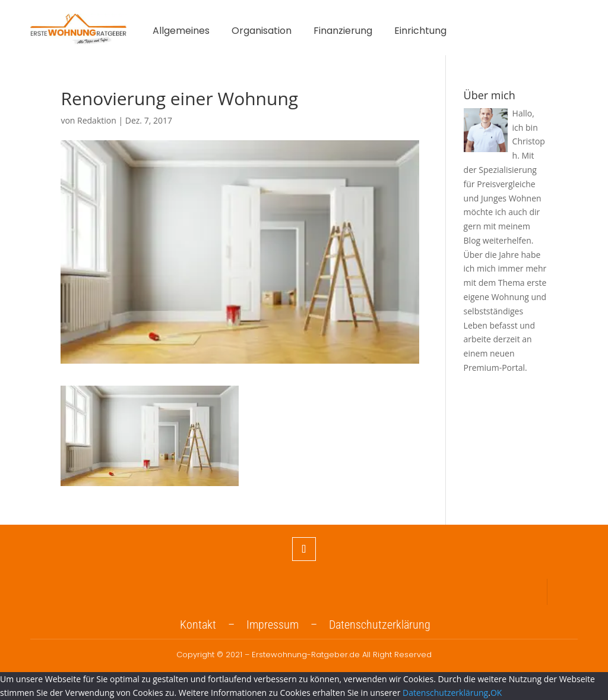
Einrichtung (420, 32)
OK (496, 693)
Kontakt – (213, 625)
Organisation (262, 32)
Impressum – (288, 625)
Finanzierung (343, 32)
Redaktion (97, 120)
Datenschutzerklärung (380, 625)
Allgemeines (181, 32)
